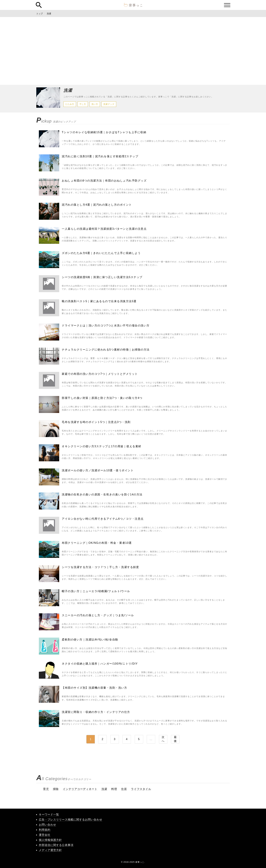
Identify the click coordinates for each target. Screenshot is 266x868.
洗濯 (49, 14)
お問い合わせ (47, 825)
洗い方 (95, 104)
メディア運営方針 (50, 850)
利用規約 (45, 830)
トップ (40, 14)
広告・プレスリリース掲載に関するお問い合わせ (71, 820)
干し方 (83, 104)
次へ (163, 739)
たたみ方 (70, 104)
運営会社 (45, 835)
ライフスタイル (141, 789)
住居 (124, 789)
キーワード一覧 (49, 814)
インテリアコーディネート (80, 789)
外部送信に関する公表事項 (56, 845)
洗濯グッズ (109, 104)
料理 (114, 789)
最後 (175, 739)
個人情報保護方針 (50, 840)
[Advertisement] (133, 51)
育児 (46, 789)
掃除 (56, 789)
